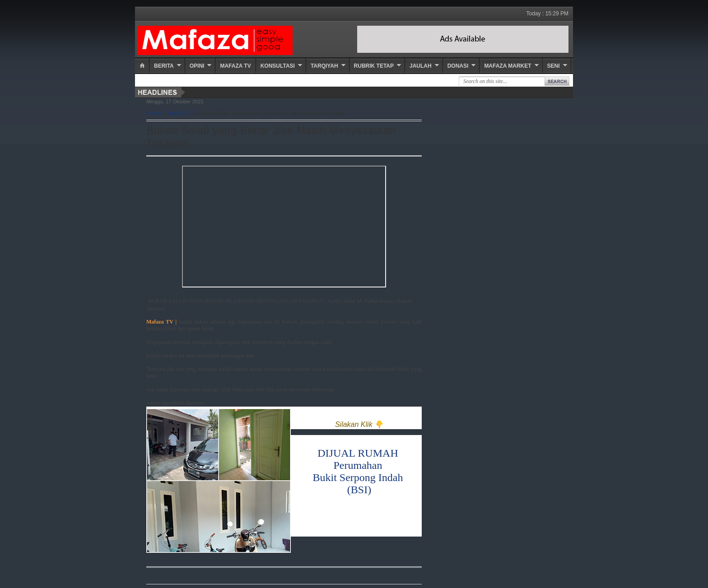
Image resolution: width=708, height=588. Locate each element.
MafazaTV (180, 113)
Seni (554, 66)
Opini (197, 66)
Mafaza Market (508, 66)
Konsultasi (278, 66)
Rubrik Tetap (374, 66)
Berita (164, 66)
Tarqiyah (324, 66)
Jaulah (421, 66)
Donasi (458, 66)
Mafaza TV (235, 66)
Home (154, 113)
